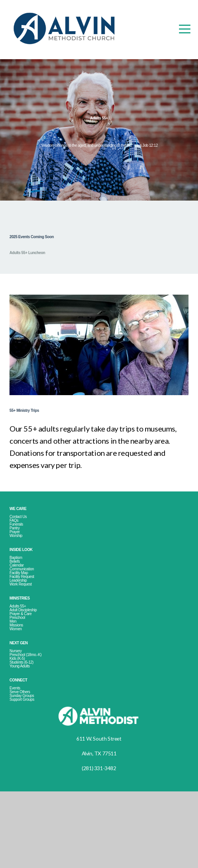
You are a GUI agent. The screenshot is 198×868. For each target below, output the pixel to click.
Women (19, 688)
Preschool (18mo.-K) (34, 717)
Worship (19, 566)
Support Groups (28, 775)
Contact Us (22, 538)
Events (17, 758)
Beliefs (17, 596)
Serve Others (26, 764)
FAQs (17, 543)
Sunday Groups (28, 770)
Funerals (20, 549)
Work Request (26, 630)
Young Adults (25, 734)
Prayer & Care (27, 665)
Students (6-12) (28, 729)
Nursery (19, 712)
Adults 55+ (23, 654)
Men (15, 676)
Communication (29, 607)
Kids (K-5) (22, 723)
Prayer (18, 560)
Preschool (22, 671)
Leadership (22, 624)
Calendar (20, 601)
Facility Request (29, 618)
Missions (20, 682)
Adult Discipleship (31, 659)
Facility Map (23, 613)
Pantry (18, 555)
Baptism (19, 590)
